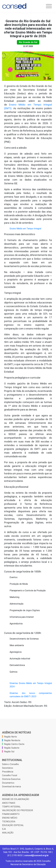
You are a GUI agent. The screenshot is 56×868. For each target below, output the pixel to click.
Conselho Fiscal (10, 775)
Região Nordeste (12, 740)
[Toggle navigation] (49, 6)
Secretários (8, 768)
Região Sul (9, 751)
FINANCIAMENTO (11, 814)
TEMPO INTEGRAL (11, 807)
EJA (4, 829)
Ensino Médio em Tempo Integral (25, 229)
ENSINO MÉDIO (10, 818)
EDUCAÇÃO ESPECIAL (13, 825)
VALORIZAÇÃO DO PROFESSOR (17, 810)
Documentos (8, 783)
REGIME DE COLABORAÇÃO (16, 799)
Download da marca (11, 786)
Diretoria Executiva (11, 779)
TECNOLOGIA (9, 821)
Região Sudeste (12, 748)
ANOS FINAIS (9, 803)
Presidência (8, 772)
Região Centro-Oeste (14, 744)
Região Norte (10, 737)
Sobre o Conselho (10, 764)
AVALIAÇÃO (8, 833)
